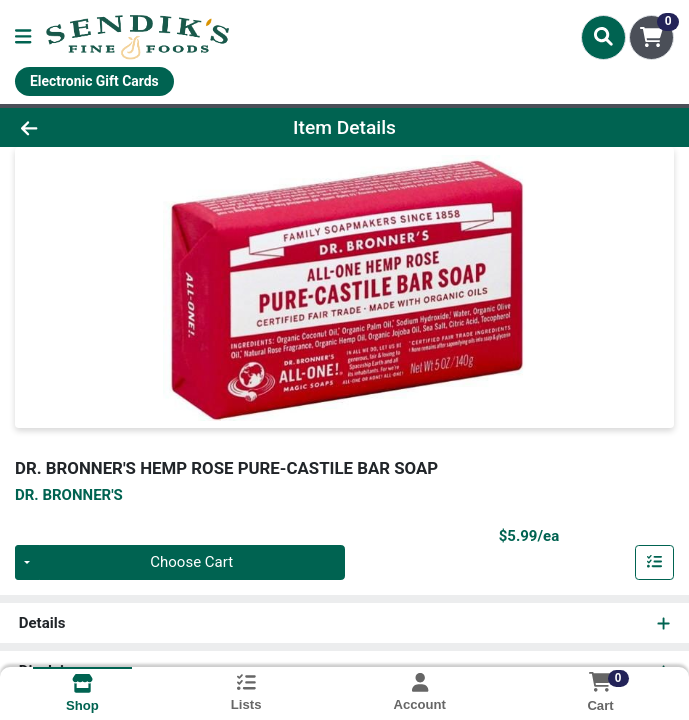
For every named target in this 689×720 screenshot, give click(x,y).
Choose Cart (191, 563)
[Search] (603, 37)
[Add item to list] (655, 563)
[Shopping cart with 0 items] (651, 37)
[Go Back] (97, 127)
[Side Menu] (23, 37)
